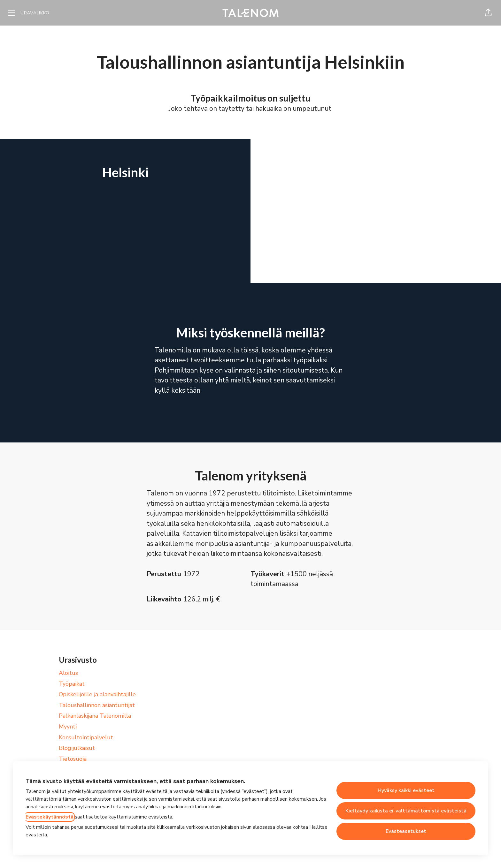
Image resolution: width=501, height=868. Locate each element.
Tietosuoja (73, 759)
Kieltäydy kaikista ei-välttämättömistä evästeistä (406, 811)
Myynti (68, 727)
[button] (488, 13)
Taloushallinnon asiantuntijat (97, 705)
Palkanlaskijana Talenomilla (95, 716)
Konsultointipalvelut (86, 737)
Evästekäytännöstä (50, 817)
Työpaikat (72, 684)
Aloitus (68, 673)
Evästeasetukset (406, 831)
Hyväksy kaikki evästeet (406, 790)
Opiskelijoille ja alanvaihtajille (97, 694)
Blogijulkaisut (77, 748)
